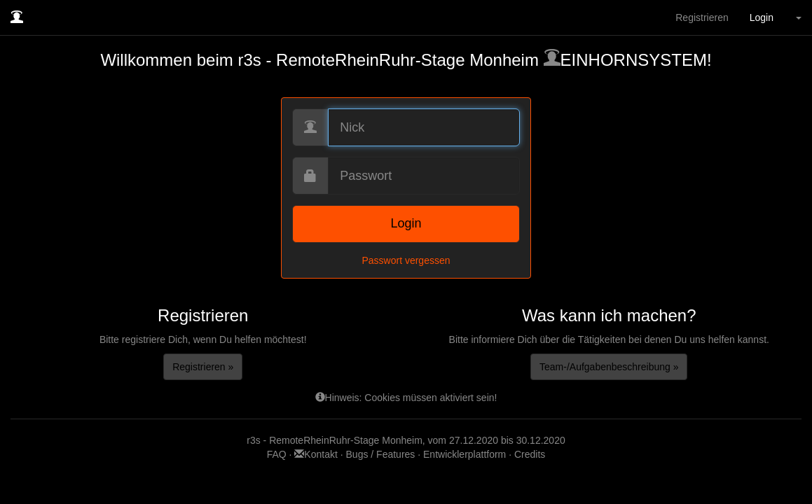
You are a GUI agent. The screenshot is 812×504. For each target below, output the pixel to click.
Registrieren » (203, 367)
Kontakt (317, 454)
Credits (530, 454)
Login (762, 17)
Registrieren (702, 17)
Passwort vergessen (406, 260)
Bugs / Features (381, 454)
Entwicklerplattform (465, 454)
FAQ (278, 454)
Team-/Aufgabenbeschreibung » (609, 367)
